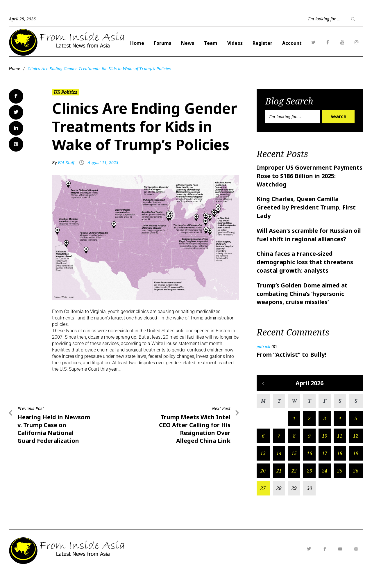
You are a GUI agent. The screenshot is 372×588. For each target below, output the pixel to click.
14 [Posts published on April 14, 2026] (279, 468)
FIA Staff (66, 177)
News (244, 43)
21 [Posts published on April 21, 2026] (279, 485)
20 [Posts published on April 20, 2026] (263, 485)
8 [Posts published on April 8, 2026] (294, 450)
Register (319, 43)
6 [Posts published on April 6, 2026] (263, 450)
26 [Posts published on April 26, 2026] (356, 485)
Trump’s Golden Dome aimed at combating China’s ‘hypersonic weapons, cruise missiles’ (302, 308)
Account (349, 43)
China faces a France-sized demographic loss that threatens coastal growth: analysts (305, 277)
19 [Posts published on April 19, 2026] (356, 468)
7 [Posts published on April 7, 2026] (279, 450)
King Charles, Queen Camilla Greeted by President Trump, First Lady (306, 222)
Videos (292, 43)
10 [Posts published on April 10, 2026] (325, 450)
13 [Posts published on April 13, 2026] (263, 468)
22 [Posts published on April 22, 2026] (294, 485)
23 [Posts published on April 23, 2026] (310, 485)
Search (338, 131)
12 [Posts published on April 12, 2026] (356, 450)
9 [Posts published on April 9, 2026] (309, 450)
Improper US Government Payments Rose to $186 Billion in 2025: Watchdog (310, 190)
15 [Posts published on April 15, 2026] (294, 468)
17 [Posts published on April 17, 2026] (325, 468)
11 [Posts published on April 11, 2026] (340, 450)
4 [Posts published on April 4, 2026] (340, 433)
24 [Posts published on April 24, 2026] (325, 485)
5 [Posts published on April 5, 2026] (356, 433)
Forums (219, 43)
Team (267, 43)
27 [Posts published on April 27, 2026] (263, 503)
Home (194, 43)
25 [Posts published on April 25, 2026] (340, 485)
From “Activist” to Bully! (291, 369)
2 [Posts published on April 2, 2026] (309, 433)
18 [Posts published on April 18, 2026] (340, 468)
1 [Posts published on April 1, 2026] (294, 433)
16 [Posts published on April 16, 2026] (310, 468)
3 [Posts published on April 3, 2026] (325, 433)
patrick (263, 361)
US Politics (65, 107)
